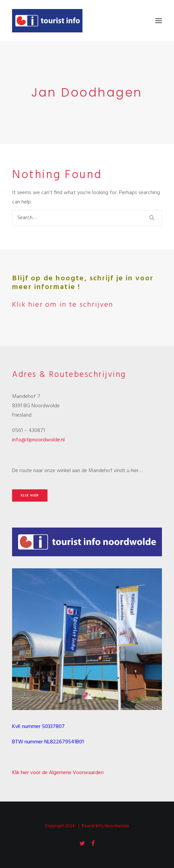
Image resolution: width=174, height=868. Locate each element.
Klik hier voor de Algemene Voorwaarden (58, 773)
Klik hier (30, 495)
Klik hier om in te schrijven (63, 305)
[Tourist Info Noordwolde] (47, 21)
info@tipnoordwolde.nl (38, 440)
